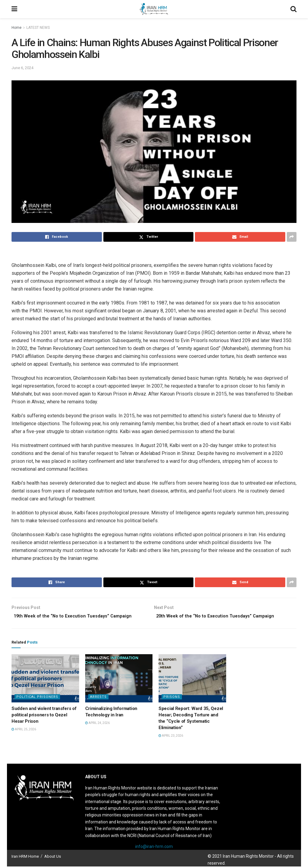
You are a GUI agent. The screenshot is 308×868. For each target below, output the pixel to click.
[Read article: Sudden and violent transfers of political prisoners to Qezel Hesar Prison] (45, 680)
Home (17, 28)
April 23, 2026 (171, 737)
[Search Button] (293, 9)
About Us (53, 858)
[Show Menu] (14, 9)
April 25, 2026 (24, 731)
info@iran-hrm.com (154, 848)
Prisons (172, 698)
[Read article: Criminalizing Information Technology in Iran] (119, 680)
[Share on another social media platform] (292, 237)
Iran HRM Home (25, 858)
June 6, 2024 (22, 68)
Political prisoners (37, 698)
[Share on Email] (240, 237)
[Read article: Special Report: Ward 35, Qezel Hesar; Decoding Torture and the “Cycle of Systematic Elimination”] (192, 680)
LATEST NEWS (38, 28)
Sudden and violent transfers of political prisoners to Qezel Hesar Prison (44, 716)
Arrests (98, 698)
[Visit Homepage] (154, 9)
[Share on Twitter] (149, 237)
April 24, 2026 (97, 724)
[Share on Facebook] (57, 237)
